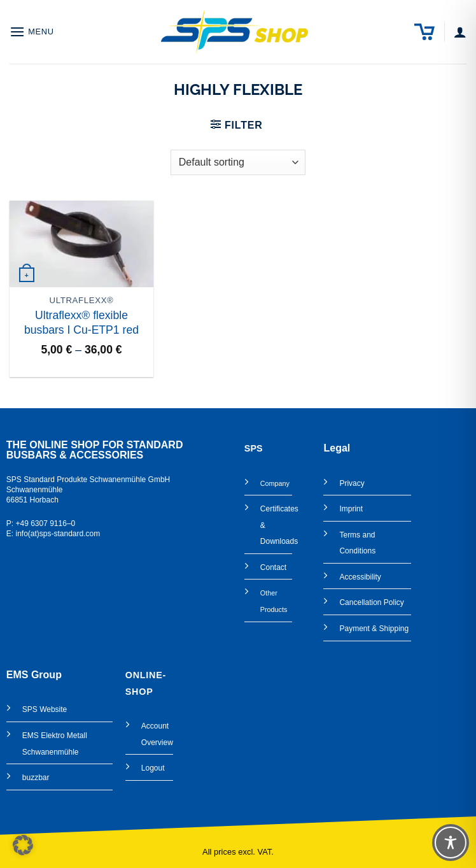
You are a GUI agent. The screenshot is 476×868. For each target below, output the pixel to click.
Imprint (351, 509)
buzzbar (36, 778)
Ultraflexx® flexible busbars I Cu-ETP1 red (81, 323)
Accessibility (360, 577)
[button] (32, 32)
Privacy (352, 483)
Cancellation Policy (371, 602)
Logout (153, 768)
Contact (273, 567)
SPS (30, 709)
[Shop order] (238, 162)
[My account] (460, 32)
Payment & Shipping (374, 629)
